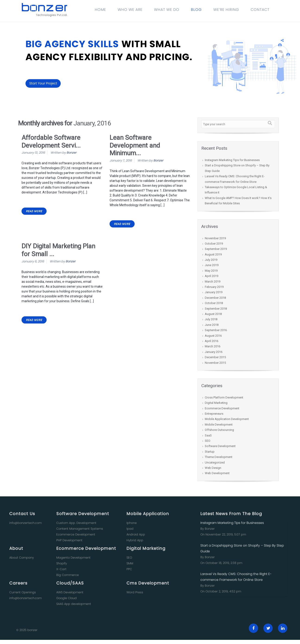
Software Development (220, 446)
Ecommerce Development (222, 408)
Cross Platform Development (224, 397)
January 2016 (214, 352)
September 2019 (216, 249)
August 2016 (213, 336)
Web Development (217, 473)
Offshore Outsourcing (219, 430)
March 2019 (213, 282)
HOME (100, 10)
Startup (210, 452)
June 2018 (212, 325)
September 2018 (216, 309)
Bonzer (71, 153)
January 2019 (214, 292)
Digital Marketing (216, 403)
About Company (22, 558)
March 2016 (213, 346)
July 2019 (211, 260)
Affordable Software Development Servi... (51, 142)
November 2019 (215, 238)
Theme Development (219, 457)
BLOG (196, 10)
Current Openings (23, 592)
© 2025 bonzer (27, 630)
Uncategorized (215, 462)
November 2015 (215, 363)
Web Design (213, 468)
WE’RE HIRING (226, 10)
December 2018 (215, 298)
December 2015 (215, 357)
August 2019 (213, 254)
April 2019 (212, 276)
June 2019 (212, 265)
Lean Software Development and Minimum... (135, 145)
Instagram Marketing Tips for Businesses (232, 160)
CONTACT (260, 10)
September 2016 (216, 330)
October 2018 (214, 303)
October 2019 (214, 244)
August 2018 (213, 314)
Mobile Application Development (227, 419)
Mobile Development (219, 425)
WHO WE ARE (130, 10)
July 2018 (211, 319)
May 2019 (211, 271)
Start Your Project (43, 83)
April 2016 (212, 341)
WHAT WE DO (167, 10)
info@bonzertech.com (25, 523)
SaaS (208, 435)
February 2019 (214, 287)
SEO (208, 441)
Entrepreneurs (214, 414)
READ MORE (34, 211)
